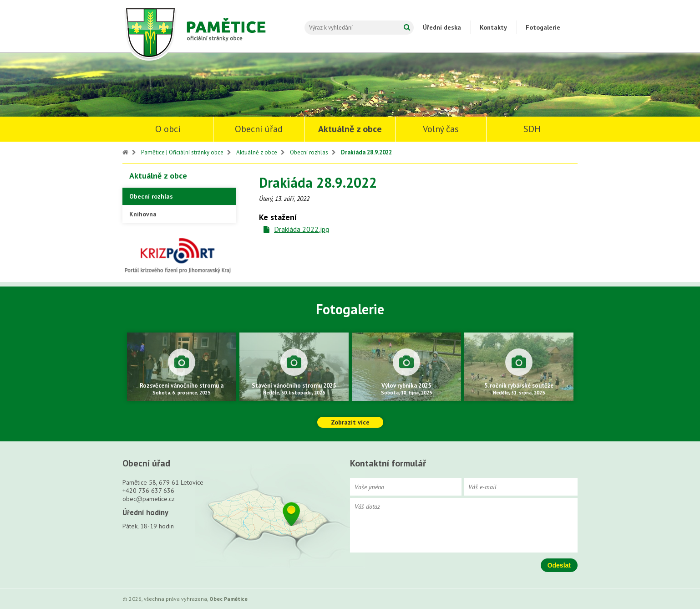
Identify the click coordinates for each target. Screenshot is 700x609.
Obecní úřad (259, 129)
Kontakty (493, 27)
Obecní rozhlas (309, 152)
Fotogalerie (543, 27)
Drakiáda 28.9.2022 (366, 152)
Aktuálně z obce (350, 129)
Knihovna (143, 214)
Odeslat (559, 565)
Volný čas (441, 129)
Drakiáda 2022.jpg (302, 229)
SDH (532, 129)
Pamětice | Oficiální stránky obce (182, 152)
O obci (168, 129)
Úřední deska (442, 27)
